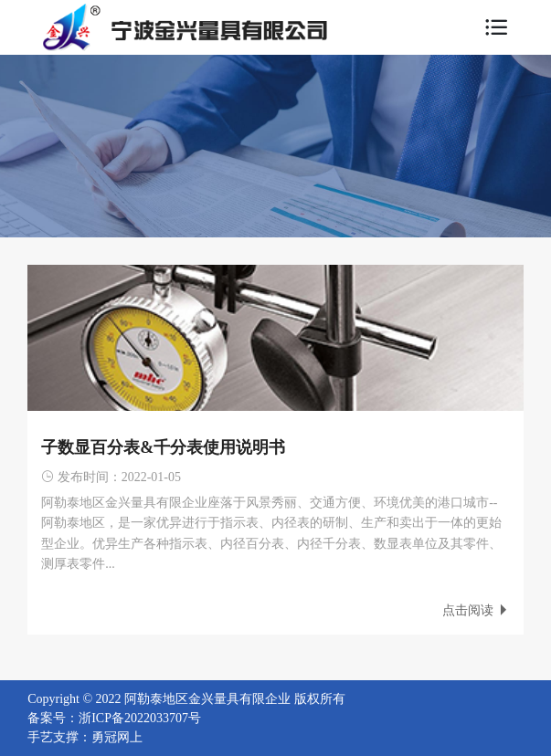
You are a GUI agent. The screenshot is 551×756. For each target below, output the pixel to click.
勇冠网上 (117, 737)
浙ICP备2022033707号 (140, 718)
